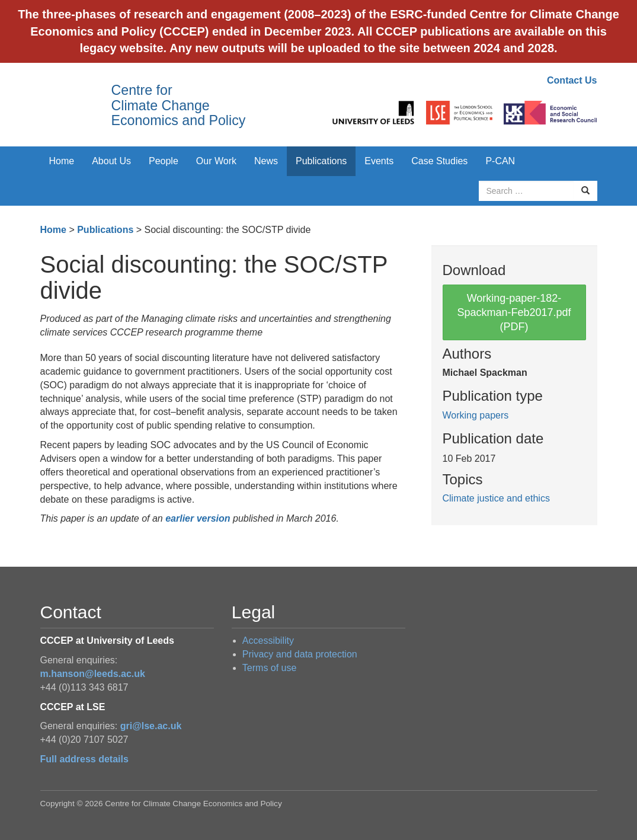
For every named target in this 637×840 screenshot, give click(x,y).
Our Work (216, 161)
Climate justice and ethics (496, 498)
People (164, 161)
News (266, 161)
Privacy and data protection (300, 654)
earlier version (198, 518)
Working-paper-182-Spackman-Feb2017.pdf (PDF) (514, 312)
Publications (321, 161)
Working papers (476, 415)
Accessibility (268, 641)
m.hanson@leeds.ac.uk (93, 674)
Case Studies (439, 161)
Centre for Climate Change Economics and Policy (179, 105)
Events (379, 161)
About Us (111, 161)
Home (62, 161)
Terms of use (270, 668)
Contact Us (572, 80)
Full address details (84, 759)
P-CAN (500, 161)
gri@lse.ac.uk (151, 726)
